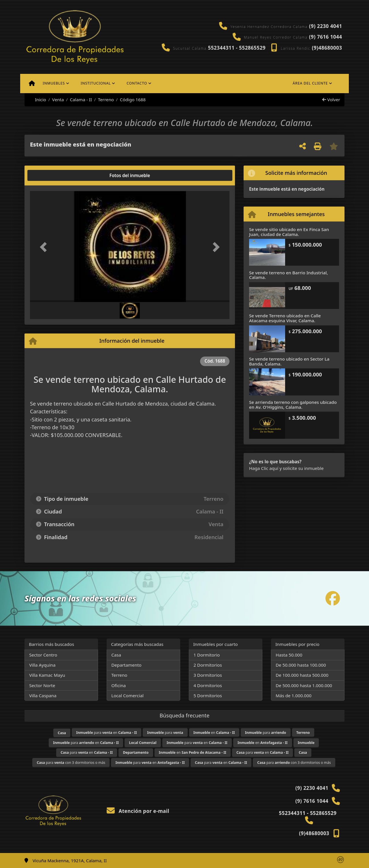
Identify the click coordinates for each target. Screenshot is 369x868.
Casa (116, 655)
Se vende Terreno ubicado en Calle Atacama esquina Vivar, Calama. (285, 318)
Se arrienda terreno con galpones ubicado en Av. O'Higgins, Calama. (293, 405)
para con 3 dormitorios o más (71, 763)
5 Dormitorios (208, 695)
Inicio (37, 100)
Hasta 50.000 (289, 655)
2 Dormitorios (208, 665)
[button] (45, 247)
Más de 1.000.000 (293, 695)
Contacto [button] (137, 83)
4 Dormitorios (208, 685)
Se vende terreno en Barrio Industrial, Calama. (288, 275)
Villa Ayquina (42, 665)
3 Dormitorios (208, 675)
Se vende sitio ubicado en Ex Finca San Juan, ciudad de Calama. (289, 232)
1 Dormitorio (207, 655)
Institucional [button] (96, 83)
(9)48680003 (327, 48)
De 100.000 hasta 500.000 (302, 675)
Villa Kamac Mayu (47, 675)
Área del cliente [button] (310, 83)
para (165, 733)
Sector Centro (43, 655)
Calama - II (81, 100)
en (214, 733)
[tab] (52, 175)
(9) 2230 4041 (325, 26)
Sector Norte (42, 685)
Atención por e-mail (138, 811)
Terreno (106, 100)
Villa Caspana (43, 695)
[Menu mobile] (32, 83)
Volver (331, 100)
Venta (58, 100)
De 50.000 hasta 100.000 (301, 665)
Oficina (118, 685)
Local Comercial (127, 695)
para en (107, 733)
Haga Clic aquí (264, 468)
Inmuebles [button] (54, 83)
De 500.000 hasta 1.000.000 (304, 685)
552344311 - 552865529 (237, 48)
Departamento (126, 665)
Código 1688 (133, 100)
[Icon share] (333, 598)
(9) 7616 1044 (325, 37)
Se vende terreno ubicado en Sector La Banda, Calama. (289, 361)
